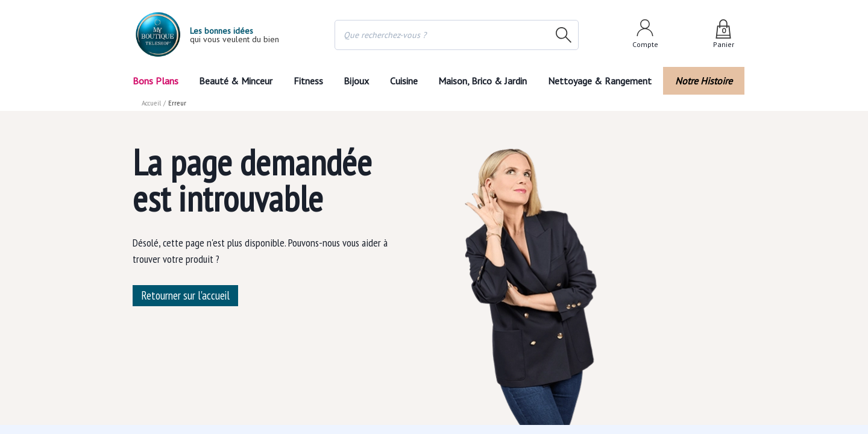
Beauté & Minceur (234, 80)
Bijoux (355, 80)
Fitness (306, 80)
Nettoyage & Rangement (604, 80)
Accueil (152, 102)
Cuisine (406, 80)
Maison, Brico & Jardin (489, 80)
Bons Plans (156, 80)
